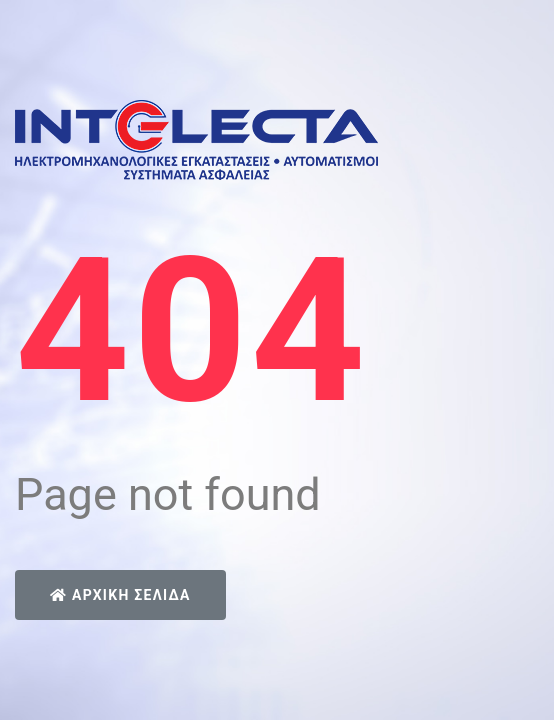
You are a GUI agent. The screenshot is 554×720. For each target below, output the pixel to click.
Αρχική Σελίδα (120, 595)
